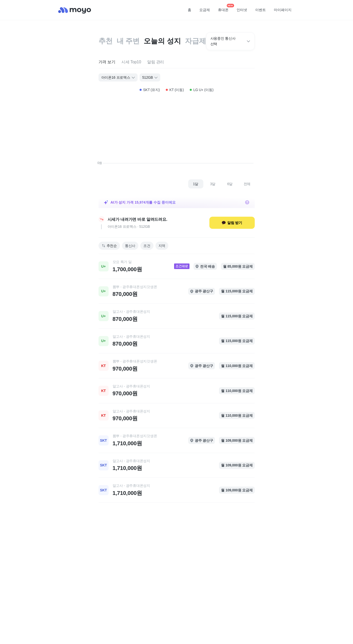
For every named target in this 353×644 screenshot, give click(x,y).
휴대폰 (225, 8)
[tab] (107, 62)
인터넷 (242, 10)
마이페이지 (283, 10)
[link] (177, 266)
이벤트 (261, 10)
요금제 (205, 10)
